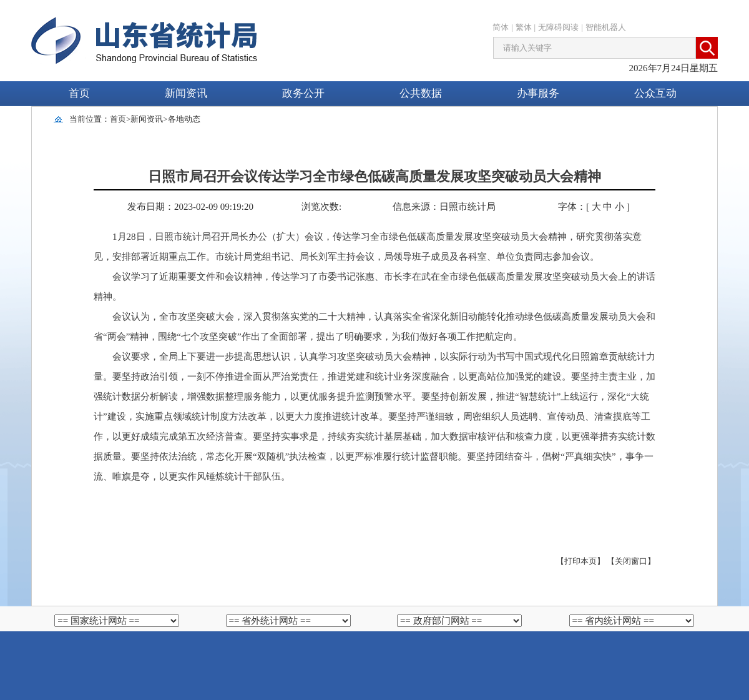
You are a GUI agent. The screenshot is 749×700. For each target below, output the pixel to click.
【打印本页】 (580, 561)
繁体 (524, 27)
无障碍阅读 (558, 27)
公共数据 (421, 93)
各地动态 (184, 119)
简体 (501, 27)
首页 (79, 93)
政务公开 (303, 93)
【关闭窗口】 (631, 561)
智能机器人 (606, 27)
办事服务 (538, 93)
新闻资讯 (186, 93)
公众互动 (655, 93)
